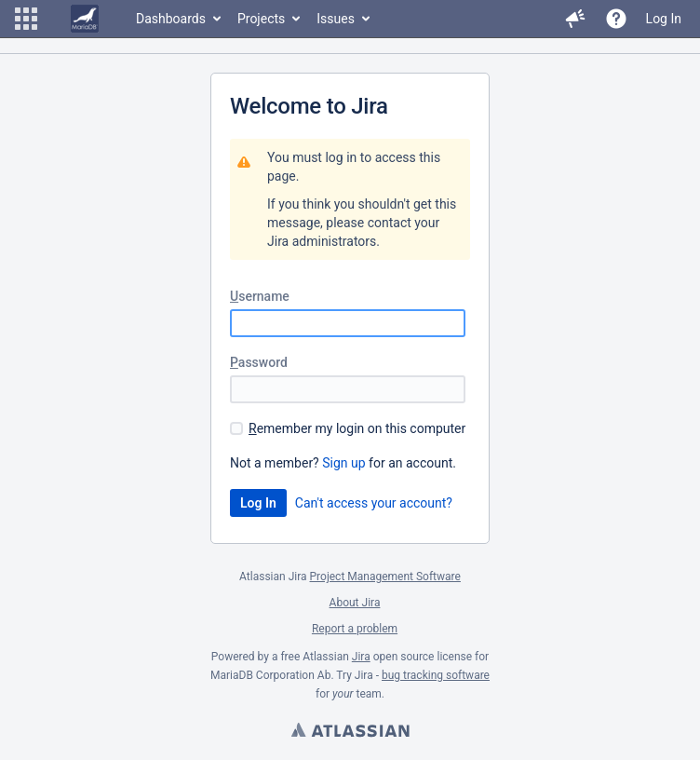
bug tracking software (436, 675)
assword (259, 362)
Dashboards (171, 19)
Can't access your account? (374, 503)
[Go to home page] (85, 19)
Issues (336, 19)
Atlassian (350, 732)
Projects (261, 19)
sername (260, 296)
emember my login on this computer (357, 428)
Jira (361, 657)
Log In (664, 19)
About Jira (355, 603)
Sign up (343, 463)
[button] (26, 19)
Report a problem (355, 629)
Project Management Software (385, 577)
